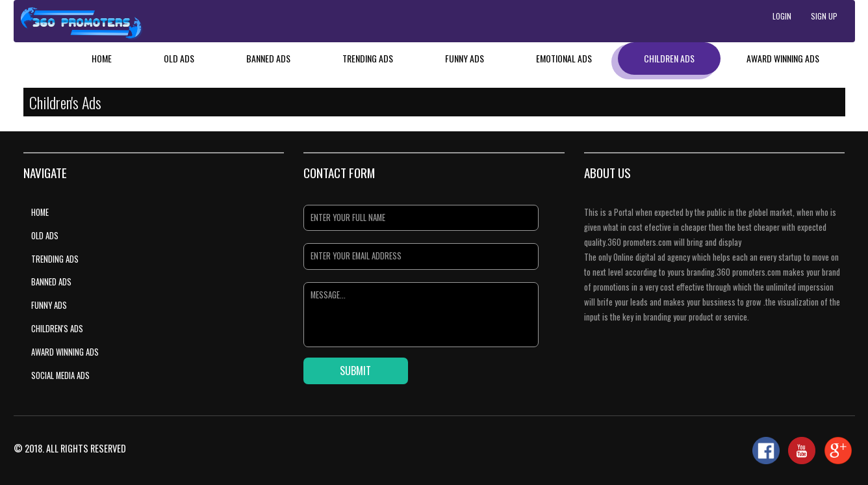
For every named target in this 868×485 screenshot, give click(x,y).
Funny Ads (465, 58)
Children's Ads (57, 329)
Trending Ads (368, 58)
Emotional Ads (564, 58)
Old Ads (179, 58)
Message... (421, 315)
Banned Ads (268, 58)
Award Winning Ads (783, 58)
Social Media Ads (60, 375)
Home (102, 58)
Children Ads (669, 58)
